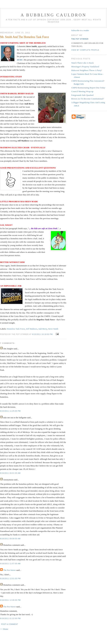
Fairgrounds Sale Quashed (82, 95)
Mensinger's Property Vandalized (85, 67)
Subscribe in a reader (80, 30)
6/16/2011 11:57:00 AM (10, 564)
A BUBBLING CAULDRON (53, 15)
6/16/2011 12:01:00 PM (10, 579)
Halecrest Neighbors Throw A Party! (87, 70)
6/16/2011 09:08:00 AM (10, 539)
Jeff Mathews (32, 329)
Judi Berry (43, 329)
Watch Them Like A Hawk (83, 63)
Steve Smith (53, 329)
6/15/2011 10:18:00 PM (42, 334)
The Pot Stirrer (9, 570)
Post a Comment (10, 624)
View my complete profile (85, 50)
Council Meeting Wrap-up (82, 91)
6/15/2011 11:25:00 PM (10, 411)
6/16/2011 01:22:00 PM (10, 618)
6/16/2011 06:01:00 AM (10, 473)
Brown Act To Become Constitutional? (88, 99)
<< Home (4, 629)
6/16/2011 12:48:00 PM (10, 600)
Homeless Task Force (16, 329)
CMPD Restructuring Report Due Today (88, 88)
